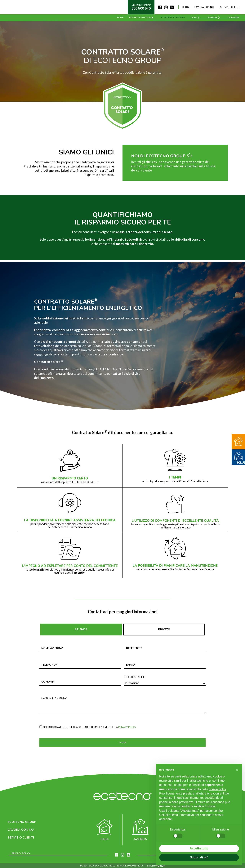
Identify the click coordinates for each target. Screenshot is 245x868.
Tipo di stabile (134, 677)
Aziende (214, 18)
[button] (237, 770)
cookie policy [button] (218, 789)
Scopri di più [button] (199, 857)
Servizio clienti (230, 7)
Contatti (234, 18)
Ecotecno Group (142, 18)
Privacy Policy (127, 727)
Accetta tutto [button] (199, 848)
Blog (186, 7)
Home (120, 18)
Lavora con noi (204, 7)
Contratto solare (173, 18)
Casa (196, 18)
